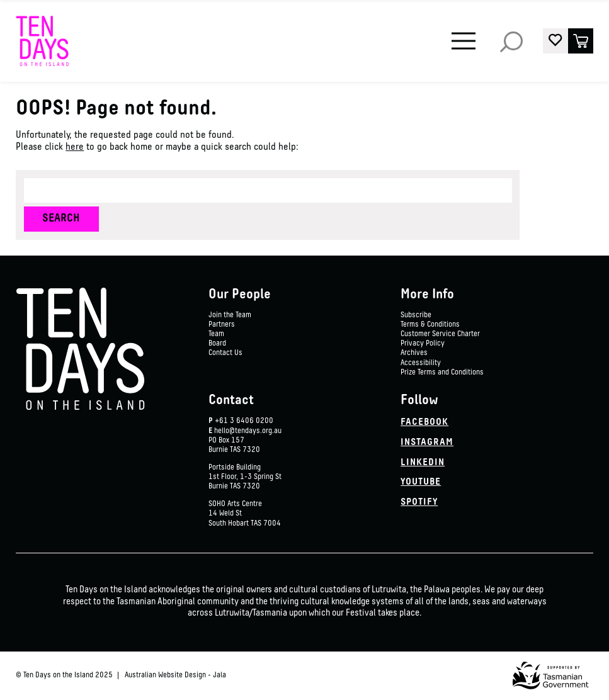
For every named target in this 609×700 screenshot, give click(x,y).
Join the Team (230, 315)
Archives (414, 353)
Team (216, 334)
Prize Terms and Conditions (442, 373)
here (75, 147)
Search (511, 41)
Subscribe (416, 315)
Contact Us (225, 353)
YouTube (421, 482)
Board (217, 344)
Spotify (419, 502)
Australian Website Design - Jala (175, 675)
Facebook (424, 422)
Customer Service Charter (440, 334)
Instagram (427, 443)
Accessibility (421, 363)
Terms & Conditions (430, 325)
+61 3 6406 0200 (244, 421)
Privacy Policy (423, 344)
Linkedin (423, 463)
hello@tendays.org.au (248, 431)
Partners (222, 325)
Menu (461, 33)
